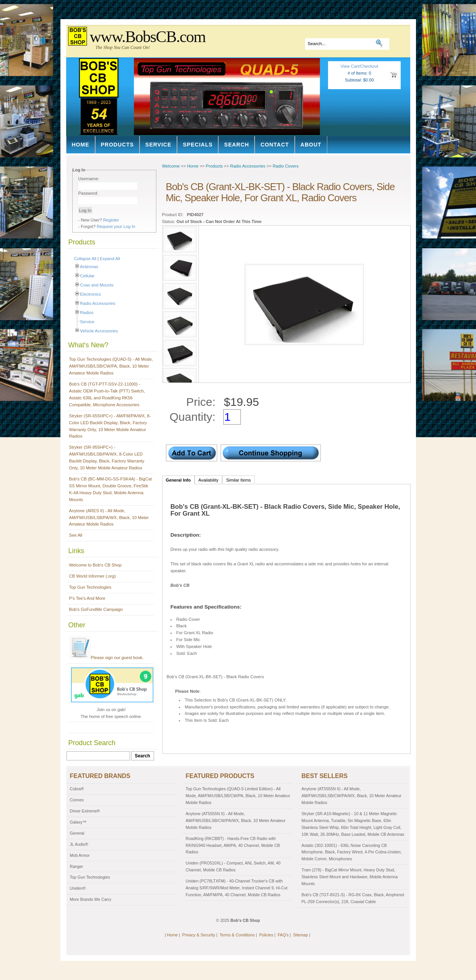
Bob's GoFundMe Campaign (96, 609)
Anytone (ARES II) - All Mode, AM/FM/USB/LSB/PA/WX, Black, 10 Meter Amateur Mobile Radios (109, 518)
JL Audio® (79, 844)
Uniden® (78, 888)
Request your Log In (116, 226)
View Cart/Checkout (360, 66)
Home (81, 145)
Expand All (110, 259)
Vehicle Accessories (99, 331)
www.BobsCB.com (148, 37)
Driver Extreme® (85, 811)
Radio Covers (286, 166)
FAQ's (283, 935)
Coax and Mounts (97, 285)
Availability (209, 480)
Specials (198, 145)
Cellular (88, 276)
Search (236, 145)
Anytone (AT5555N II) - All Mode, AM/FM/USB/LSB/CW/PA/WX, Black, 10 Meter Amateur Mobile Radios (236, 820)
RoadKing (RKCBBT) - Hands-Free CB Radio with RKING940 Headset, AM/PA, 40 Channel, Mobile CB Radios (233, 845)
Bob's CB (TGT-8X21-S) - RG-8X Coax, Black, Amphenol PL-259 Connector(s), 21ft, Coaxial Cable (353, 898)
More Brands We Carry (91, 899)
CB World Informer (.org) (93, 576)
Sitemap (300, 935)
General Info (178, 480)
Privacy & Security (199, 935)
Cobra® (77, 789)
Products (118, 145)
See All (76, 535)
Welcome (171, 166)
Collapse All (85, 259)
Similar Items (238, 480)
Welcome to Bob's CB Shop (96, 565)
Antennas (89, 267)
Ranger (77, 866)
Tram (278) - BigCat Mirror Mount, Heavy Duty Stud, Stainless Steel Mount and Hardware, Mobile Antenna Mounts (350, 877)
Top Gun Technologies (90, 587)
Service (158, 145)
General (77, 833)
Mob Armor (80, 855)
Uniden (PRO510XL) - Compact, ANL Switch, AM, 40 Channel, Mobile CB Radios (233, 866)
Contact (275, 145)
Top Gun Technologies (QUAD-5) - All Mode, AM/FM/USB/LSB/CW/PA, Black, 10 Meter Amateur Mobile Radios (111, 366)
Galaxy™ (78, 822)
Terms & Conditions (237, 935)
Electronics (91, 294)
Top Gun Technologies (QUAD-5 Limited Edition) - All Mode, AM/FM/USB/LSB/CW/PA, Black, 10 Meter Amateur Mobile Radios (238, 796)
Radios (87, 313)
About (311, 145)
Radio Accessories (98, 303)
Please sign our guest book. (106, 658)
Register (111, 220)
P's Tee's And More (87, 598)
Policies (266, 935)
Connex (77, 800)
